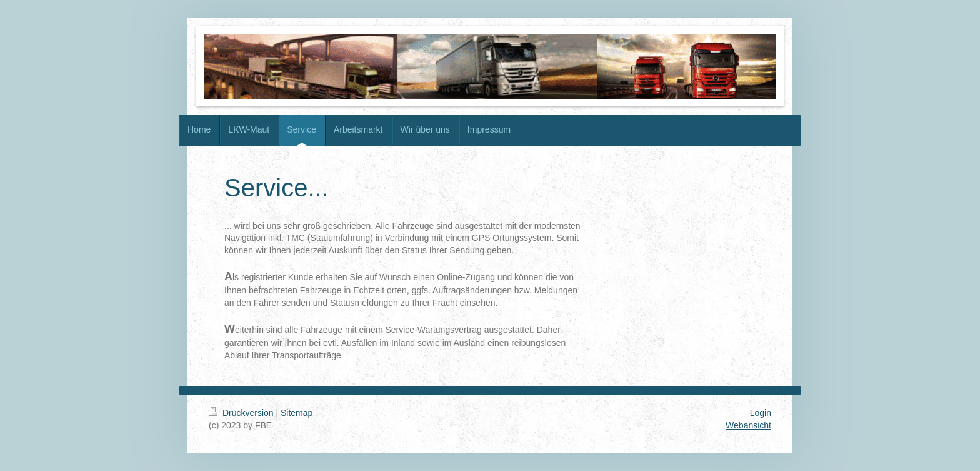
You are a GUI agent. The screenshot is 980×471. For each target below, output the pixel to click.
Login (761, 413)
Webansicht (748, 425)
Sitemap (297, 413)
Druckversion (242, 413)
